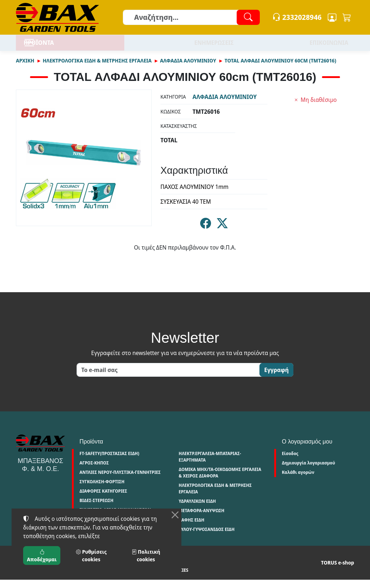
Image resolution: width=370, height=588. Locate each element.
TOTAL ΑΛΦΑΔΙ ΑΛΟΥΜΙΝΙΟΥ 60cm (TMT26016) (280, 69)
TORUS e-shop (337, 571)
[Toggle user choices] (332, 17)
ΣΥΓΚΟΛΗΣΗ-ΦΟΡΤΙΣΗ (102, 490)
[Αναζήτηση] (191, 17)
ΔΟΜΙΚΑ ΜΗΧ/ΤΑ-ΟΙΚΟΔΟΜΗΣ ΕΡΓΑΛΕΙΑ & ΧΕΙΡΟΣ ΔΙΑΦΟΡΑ (220, 481)
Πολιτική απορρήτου (72, 578)
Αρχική (25, 69)
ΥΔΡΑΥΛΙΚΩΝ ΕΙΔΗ (197, 509)
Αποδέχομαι (42, 555)
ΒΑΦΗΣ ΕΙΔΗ (191, 528)
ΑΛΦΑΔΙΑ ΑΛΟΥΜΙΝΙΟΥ (188, 69)
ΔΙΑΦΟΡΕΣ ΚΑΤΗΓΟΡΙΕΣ (103, 499)
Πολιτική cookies (119, 578)
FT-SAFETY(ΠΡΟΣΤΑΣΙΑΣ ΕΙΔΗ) (109, 462)
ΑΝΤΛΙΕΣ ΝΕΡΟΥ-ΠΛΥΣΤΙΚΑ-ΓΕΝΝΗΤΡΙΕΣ (120, 481)
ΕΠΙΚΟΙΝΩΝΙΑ (329, 47)
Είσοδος (290, 462)
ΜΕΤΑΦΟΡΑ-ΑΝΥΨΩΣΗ (201, 519)
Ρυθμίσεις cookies (164, 578)
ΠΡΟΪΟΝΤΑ (57, 47)
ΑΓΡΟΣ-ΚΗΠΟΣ (94, 471)
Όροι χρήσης (30, 578)
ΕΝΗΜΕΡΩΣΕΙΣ (214, 47)
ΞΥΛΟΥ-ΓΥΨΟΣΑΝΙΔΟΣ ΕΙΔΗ (206, 538)
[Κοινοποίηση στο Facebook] (206, 233)
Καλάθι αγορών (298, 481)
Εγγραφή (276, 378)
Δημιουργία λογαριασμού (308, 471)
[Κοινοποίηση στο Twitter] (222, 233)
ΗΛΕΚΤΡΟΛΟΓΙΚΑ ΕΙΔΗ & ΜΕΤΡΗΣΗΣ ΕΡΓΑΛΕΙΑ (97, 69)
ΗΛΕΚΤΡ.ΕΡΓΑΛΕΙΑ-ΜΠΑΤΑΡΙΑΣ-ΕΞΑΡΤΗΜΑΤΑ (210, 465)
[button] (347, 17)
